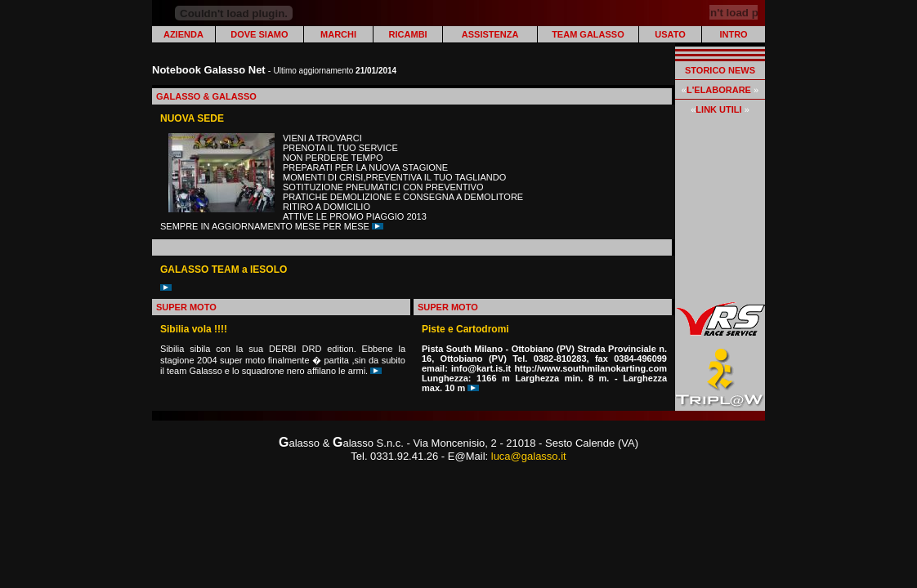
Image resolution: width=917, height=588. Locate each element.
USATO (670, 34)
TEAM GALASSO (588, 34)
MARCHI (338, 34)
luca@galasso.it (529, 456)
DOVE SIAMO (259, 34)
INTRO (733, 34)
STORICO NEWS (720, 70)
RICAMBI (408, 34)
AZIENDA (183, 34)
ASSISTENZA (490, 34)
